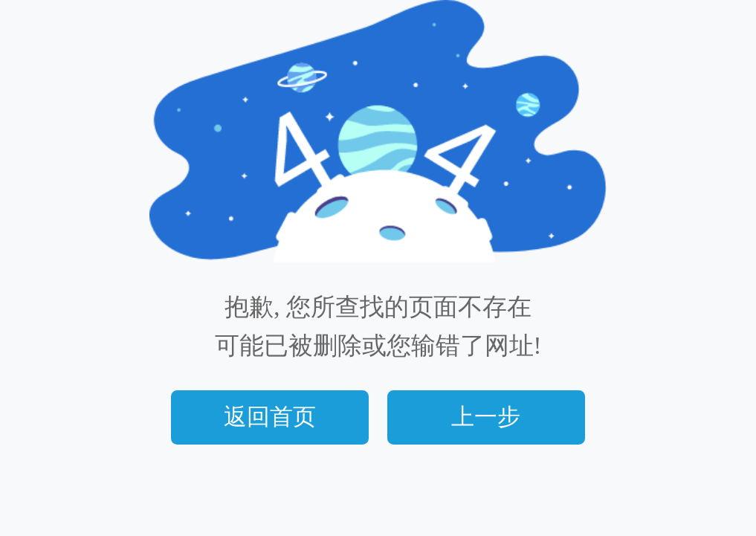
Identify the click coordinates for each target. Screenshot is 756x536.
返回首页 (270, 417)
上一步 (486, 417)
